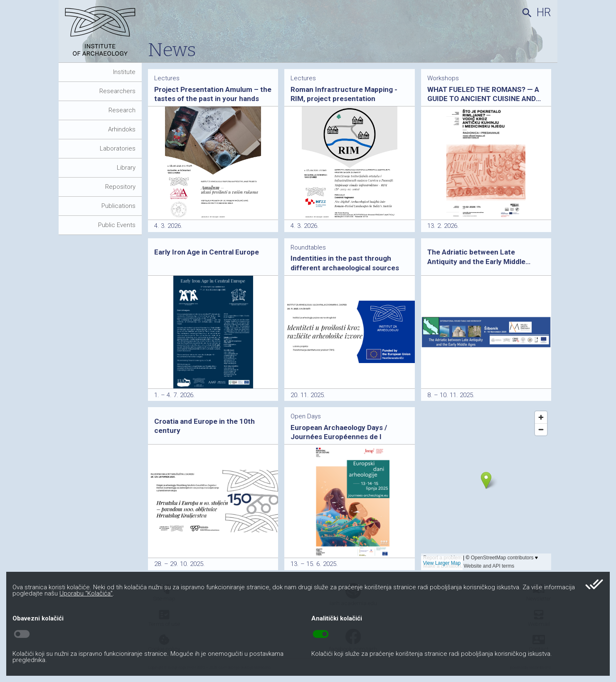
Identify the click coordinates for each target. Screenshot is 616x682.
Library (126, 168)
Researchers (117, 91)
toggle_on (321, 634)
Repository (120, 187)
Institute (124, 72)
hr (544, 12)
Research (122, 110)
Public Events (117, 225)
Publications (118, 206)
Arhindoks (122, 129)
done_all (594, 584)
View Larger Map (442, 563)
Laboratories (118, 148)
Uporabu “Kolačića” (86, 593)
